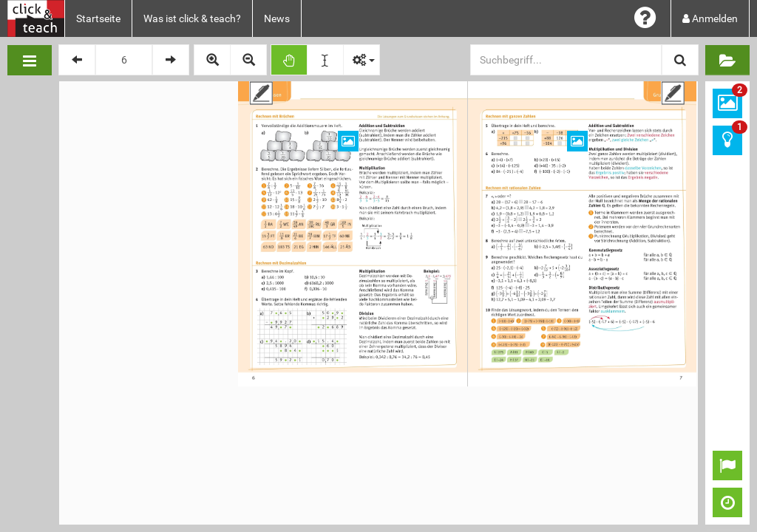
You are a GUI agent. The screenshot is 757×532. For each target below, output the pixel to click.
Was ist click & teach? (192, 18)
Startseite (98, 18)
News (277, 18)
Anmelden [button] (710, 18)
